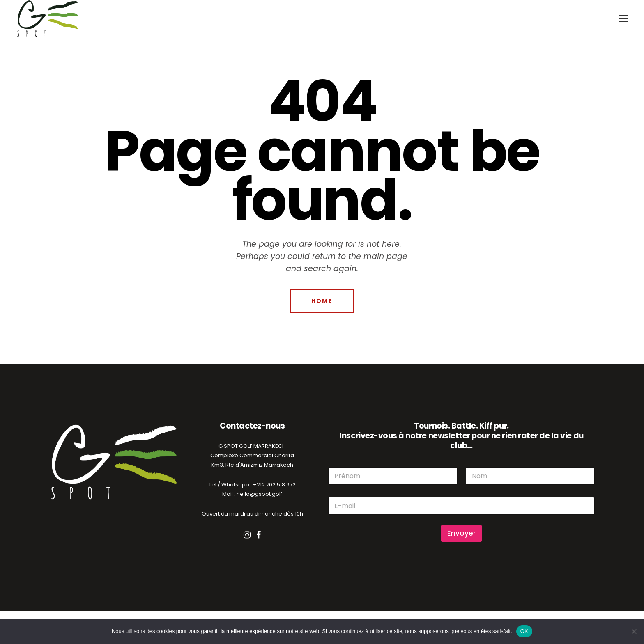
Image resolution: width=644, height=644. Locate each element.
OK (524, 631)
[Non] (634, 631)
